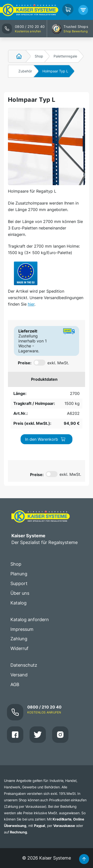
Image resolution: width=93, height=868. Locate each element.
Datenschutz (24, 665)
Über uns (20, 593)
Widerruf (19, 648)
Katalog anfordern (30, 620)
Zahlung (19, 639)
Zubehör (25, 71)
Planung (19, 574)
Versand (19, 675)
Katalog (18, 603)
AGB (15, 684)
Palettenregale (65, 56)
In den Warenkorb (46, 439)
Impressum (22, 629)
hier (31, 304)
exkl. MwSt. (58, 363)
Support (19, 583)
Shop (39, 56)
